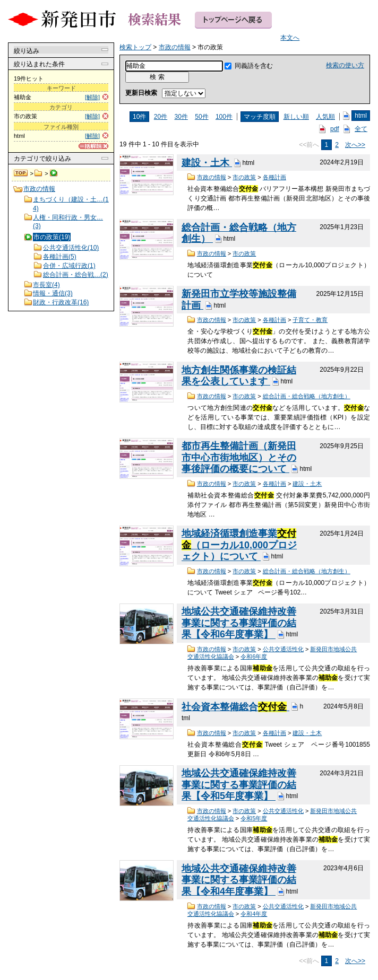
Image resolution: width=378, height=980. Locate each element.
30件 (181, 117)
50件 (201, 117)
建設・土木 (207, 163)
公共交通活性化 (283, 649)
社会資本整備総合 (235, 707)
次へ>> (355, 145)
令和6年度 (254, 657)
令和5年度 (254, 818)
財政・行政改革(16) (61, 302)
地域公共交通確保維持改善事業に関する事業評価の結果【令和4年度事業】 (239, 880)
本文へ (290, 38)
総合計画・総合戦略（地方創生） (307, 396)
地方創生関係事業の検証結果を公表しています (239, 376)
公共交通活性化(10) (71, 248)
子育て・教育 (310, 320)
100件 (224, 117)
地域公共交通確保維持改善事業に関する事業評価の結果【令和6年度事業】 (239, 623)
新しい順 (296, 117)
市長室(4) (46, 285)
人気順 (325, 117)
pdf (335, 129)
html (361, 116)
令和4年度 (254, 914)
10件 (139, 117)
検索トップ (21, 173)
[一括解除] (93, 146)
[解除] (92, 97)
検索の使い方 (345, 65)
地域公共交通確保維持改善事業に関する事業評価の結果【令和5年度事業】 (239, 785)
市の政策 (244, 177)
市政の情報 (38, 173)
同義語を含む (254, 66)
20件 (161, 117)
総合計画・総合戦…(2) (76, 275)
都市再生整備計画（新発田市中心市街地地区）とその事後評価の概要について (239, 457)
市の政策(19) (52, 237)
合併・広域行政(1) (69, 266)
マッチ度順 (260, 117)
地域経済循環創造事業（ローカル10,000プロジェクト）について (239, 545)
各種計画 (274, 177)
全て (361, 129)
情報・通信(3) (53, 293)
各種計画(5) (60, 257)
